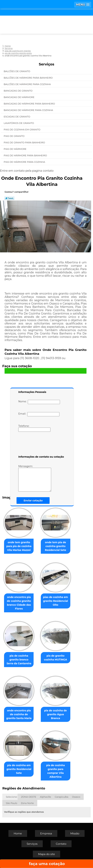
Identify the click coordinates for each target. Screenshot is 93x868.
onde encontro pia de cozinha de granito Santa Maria (19, 714)
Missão (75, 833)
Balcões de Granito (17, 71)
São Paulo (11, 803)
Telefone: (34, 428)
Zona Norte (27, 803)
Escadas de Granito (17, 117)
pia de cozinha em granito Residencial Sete (19, 769)
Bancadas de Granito (18, 91)
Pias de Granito (14, 136)
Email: (39, 414)
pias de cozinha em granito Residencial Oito (55, 601)
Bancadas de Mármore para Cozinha (29, 110)
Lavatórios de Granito (19, 123)
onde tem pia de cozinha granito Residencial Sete (55, 546)
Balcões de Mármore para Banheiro (28, 78)
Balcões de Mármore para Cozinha (28, 84)
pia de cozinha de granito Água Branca (55, 714)
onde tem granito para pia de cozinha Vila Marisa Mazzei (19, 546)
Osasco (76, 797)
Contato (61, 844)
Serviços (47, 64)
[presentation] (41, 444)
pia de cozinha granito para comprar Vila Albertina (56, 771)
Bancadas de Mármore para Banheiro (30, 104)
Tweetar (9, 198)
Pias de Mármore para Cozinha (25, 162)
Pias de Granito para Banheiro (25, 142)
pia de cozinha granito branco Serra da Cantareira (19, 660)
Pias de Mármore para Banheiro (26, 155)
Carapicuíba (61, 797)
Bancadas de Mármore (19, 97)
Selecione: (12, 797)
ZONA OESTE (29, 797)
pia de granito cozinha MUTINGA (55, 658)
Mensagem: (35, 478)
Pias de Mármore (15, 149)
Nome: (39, 402)
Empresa (46, 833)
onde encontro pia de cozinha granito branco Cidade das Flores (19, 603)
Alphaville (45, 797)
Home (18, 833)
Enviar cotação (33, 500)
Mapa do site (47, 854)
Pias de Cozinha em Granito (22, 129)
